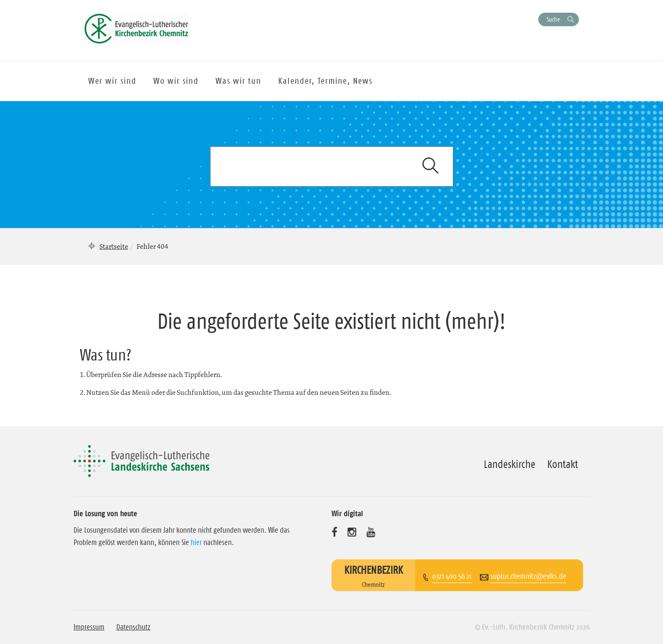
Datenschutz (133, 627)
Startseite (114, 246)
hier (196, 542)
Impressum (89, 627)
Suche (553, 19)
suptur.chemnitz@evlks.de (528, 576)
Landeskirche (510, 464)
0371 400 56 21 (452, 576)
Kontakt (563, 464)
